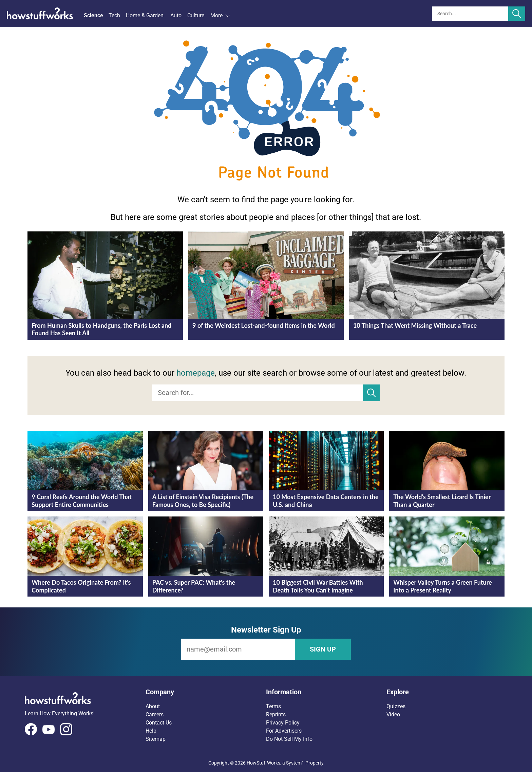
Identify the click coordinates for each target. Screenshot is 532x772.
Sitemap (156, 739)
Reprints (276, 714)
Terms (273, 706)
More (220, 15)
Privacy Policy (283, 723)
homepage (196, 373)
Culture (196, 15)
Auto (176, 15)
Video (393, 714)
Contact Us (159, 723)
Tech (114, 15)
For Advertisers (284, 731)
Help (151, 731)
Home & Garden (145, 15)
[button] (206, 692)
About (153, 706)
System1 (295, 763)
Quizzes (396, 706)
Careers (155, 714)
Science (93, 15)
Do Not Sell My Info (289, 739)
